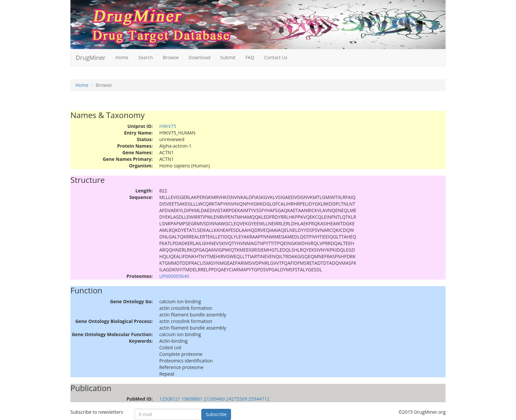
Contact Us (276, 57)
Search (145, 57)
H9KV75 (168, 126)
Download (199, 57)
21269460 (214, 399)
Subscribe (216, 414)
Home (122, 57)
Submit (228, 57)
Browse (171, 57)
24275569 (237, 399)
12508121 (170, 399)
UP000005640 (174, 276)
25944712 (259, 399)
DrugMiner (90, 58)
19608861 (192, 399)
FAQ (250, 57)
